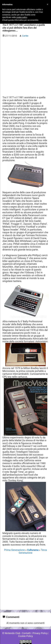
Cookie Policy (26, 636)
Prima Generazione (15, 550)
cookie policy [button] (22, 17)
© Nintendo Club (11, 633)
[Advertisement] (26, 65)
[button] (47, 4)
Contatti (26, 633)
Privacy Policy (40, 633)
